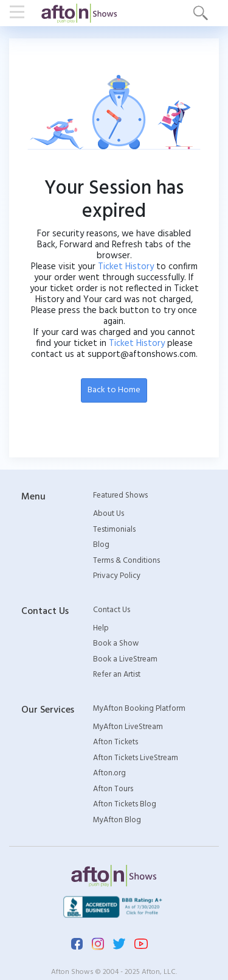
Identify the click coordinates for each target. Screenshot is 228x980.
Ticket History (126, 267)
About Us (109, 514)
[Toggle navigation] (21, 13)
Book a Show (116, 644)
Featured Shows (120, 496)
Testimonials (114, 530)
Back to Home (114, 390)
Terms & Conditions (126, 561)
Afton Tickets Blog (125, 805)
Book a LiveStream (125, 660)
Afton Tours (113, 789)
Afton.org (109, 774)
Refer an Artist (117, 675)
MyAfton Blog (117, 820)
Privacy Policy (117, 576)
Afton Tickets (116, 742)
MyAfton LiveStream (128, 727)
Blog (101, 545)
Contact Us (112, 610)
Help (101, 629)
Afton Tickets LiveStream (136, 758)
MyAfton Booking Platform (139, 709)
